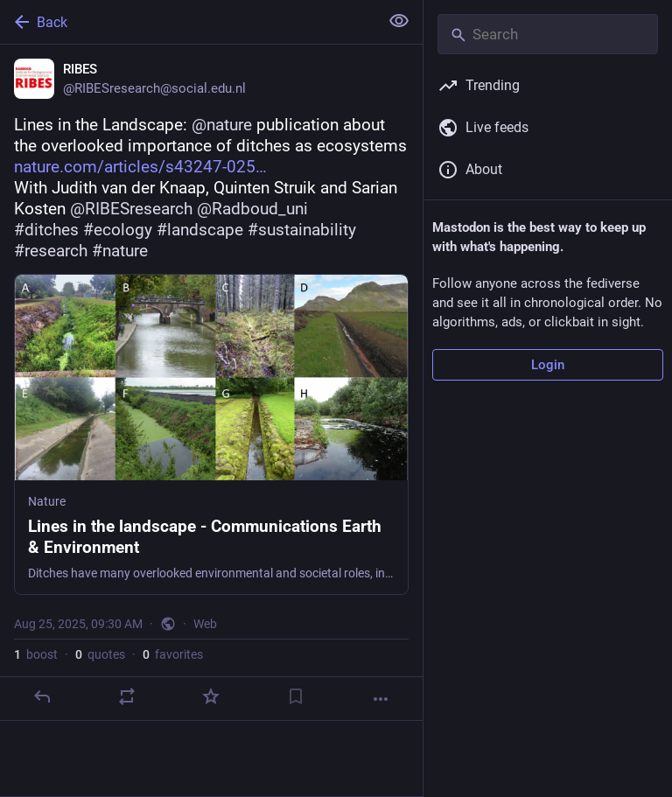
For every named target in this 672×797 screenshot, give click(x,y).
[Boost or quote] (127, 696)
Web (205, 624)
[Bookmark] (296, 696)
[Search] (548, 34)
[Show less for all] (399, 21)
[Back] (188, 22)
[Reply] (42, 696)
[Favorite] (211, 696)
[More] (381, 699)
